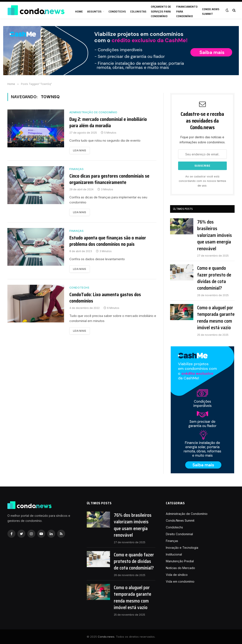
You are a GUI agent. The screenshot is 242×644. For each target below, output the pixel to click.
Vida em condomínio (180, 581)
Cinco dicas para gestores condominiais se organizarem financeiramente (109, 179)
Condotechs (117, 11)
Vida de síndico (177, 575)
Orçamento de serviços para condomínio (161, 11)
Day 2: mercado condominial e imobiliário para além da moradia (108, 123)
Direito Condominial (179, 534)
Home (79, 11)
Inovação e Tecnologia (182, 548)
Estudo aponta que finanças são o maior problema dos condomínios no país (108, 241)
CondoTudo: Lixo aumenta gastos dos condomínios (105, 298)
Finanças (77, 169)
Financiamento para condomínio (187, 11)
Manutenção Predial (180, 561)
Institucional (174, 554)
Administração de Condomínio (93, 112)
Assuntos (94, 11)
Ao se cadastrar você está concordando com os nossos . (202, 181)
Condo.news (106, 637)
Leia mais (80, 150)
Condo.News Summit (211, 11)
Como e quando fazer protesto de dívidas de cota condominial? (214, 278)
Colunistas (138, 11)
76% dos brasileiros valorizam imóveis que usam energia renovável (214, 235)
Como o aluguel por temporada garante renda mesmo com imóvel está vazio (216, 318)
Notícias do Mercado (180, 568)
